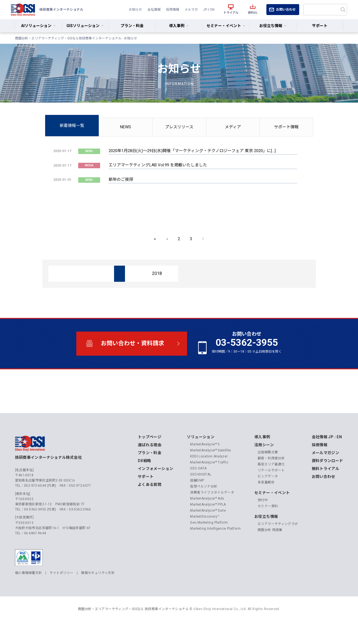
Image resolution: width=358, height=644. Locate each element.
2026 (69, 273)
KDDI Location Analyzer (209, 473)
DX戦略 (145, 478)
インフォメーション (155, 486)
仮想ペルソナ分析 (204, 503)
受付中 (263, 517)
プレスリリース (179, 127)
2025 (113, 273)
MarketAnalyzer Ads (207, 515)
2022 (243, 273)
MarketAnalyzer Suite (208, 527)
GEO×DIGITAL (201, 491)
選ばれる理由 (150, 462)
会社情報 (153, 10)
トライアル (231, 13)
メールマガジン (326, 470)
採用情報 (171, 10)
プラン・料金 (132, 26)
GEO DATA (198, 485)
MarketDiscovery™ (205, 533)
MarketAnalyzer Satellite (210, 467)
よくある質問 (150, 501)
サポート (320, 26)
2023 (200, 273)
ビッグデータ (268, 493)
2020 (69, 291)
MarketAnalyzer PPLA (208, 521)
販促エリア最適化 (271, 481)
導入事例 (262, 454)
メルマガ (191, 10)
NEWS (126, 127)
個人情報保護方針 (29, 590)
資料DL (253, 13)
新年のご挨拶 (121, 179)
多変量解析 (266, 499)
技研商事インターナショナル (23, 10)
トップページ (150, 454)
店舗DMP (197, 497)
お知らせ (133, 10)
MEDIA (89, 165)
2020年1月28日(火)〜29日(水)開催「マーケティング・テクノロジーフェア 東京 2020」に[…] (192, 151)
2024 (156, 273)
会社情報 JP (323, 454)
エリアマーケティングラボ (278, 541)
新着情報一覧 (72, 126)
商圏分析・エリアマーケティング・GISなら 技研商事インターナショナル (133, 626)
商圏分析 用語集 (270, 547)
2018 (156, 291)
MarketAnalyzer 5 (205, 461)
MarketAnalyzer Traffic (209, 479)
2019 (113, 291)
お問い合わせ (286, 10)
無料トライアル (326, 486)
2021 (287, 273)
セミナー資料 (268, 523)
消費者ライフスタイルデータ (212, 509)
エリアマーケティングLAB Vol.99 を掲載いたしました (158, 165)
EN (212, 10)
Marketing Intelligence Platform (215, 546)
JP (205, 10)
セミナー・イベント (272, 510)
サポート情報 (286, 127)
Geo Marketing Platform (209, 539)
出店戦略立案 (268, 469)
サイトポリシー (62, 590)
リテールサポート (271, 487)
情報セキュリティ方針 (98, 590)
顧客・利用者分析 (271, 475)
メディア (233, 127)
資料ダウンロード (328, 478)
